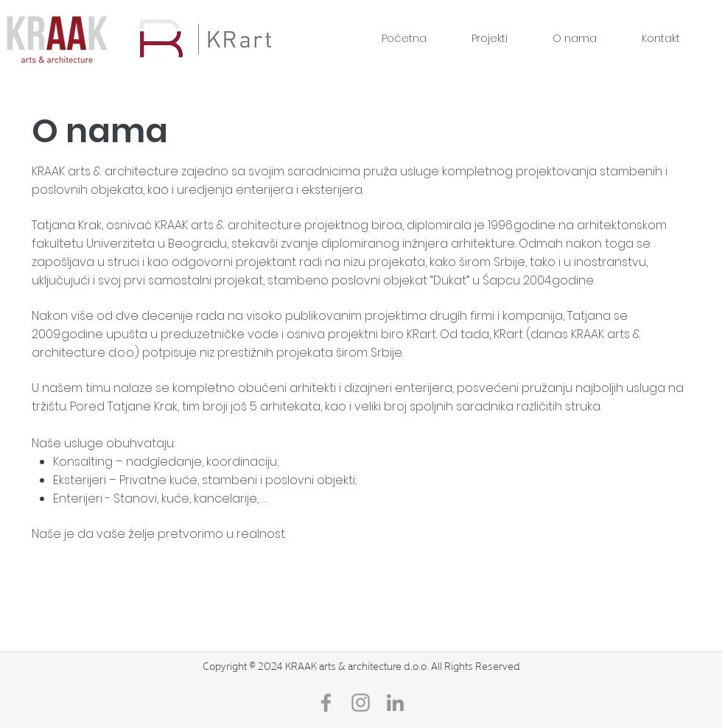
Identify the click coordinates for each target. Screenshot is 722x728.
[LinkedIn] (395, 703)
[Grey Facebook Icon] (326, 703)
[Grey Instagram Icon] (361, 703)
